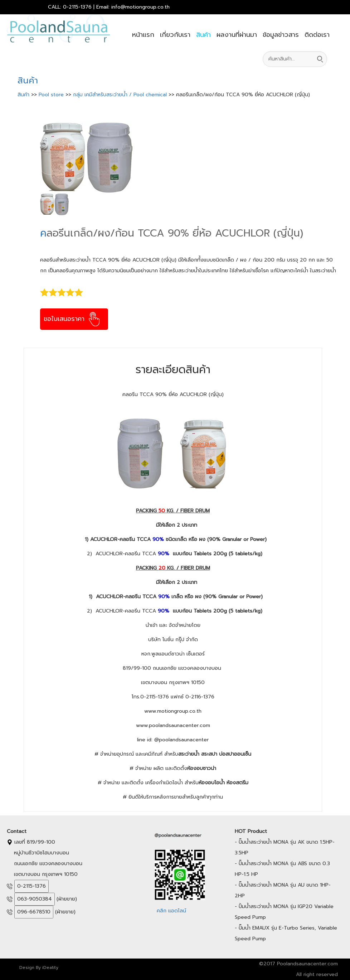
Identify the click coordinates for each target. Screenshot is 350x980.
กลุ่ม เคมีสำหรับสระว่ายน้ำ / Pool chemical (121, 95)
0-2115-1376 (31, 886)
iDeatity (50, 967)
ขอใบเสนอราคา (72, 319)
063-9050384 (35, 899)
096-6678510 (34, 912)
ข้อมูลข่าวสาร (281, 35)
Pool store (52, 95)
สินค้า (203, 35)
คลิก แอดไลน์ (171, 911)
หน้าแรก (143, 35)
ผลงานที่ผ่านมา (237, 35)
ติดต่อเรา (317, 35)
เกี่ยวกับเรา (175, 35)
